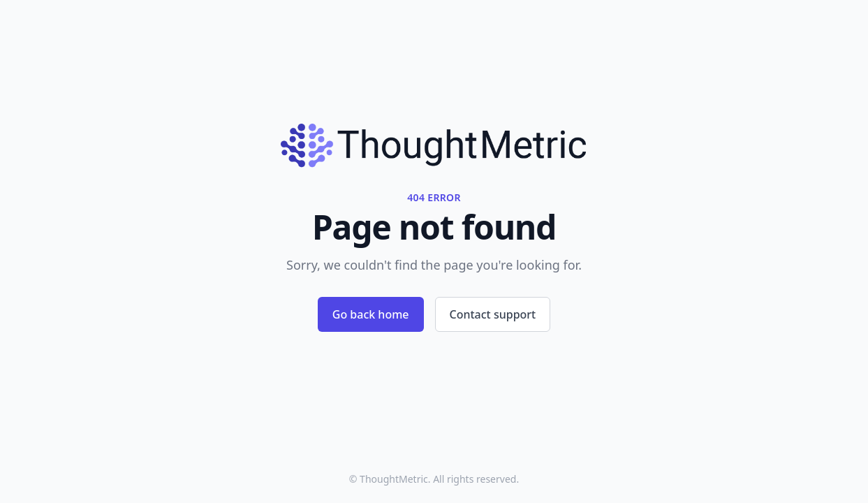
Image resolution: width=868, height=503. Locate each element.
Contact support (493, 314)
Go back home (371, 314)
